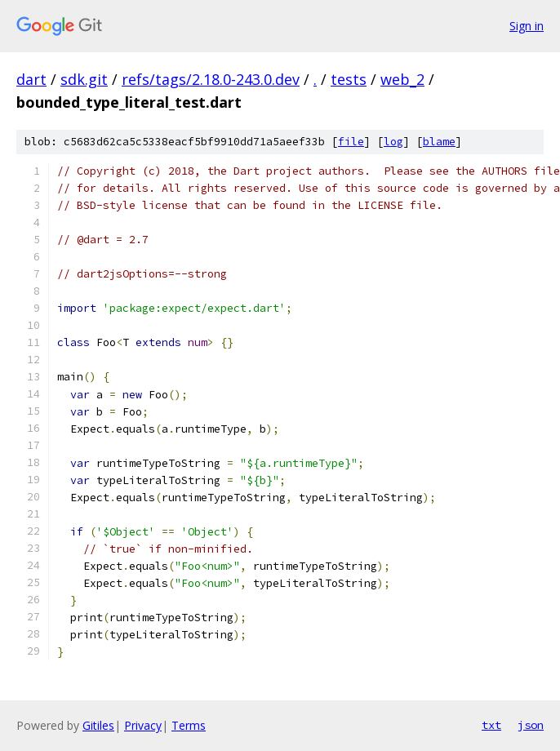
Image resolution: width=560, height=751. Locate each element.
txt (491, 725)
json (531, 725)
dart (31, 79)
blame (439, 142)
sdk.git (84, 79)
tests (349, 79)
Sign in (527, 26)
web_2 (402, 79)
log (393, 142)
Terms (189, 725)
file (351, 142)
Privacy (143, 725)
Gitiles (98, 725)
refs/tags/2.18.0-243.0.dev (211, 79)
